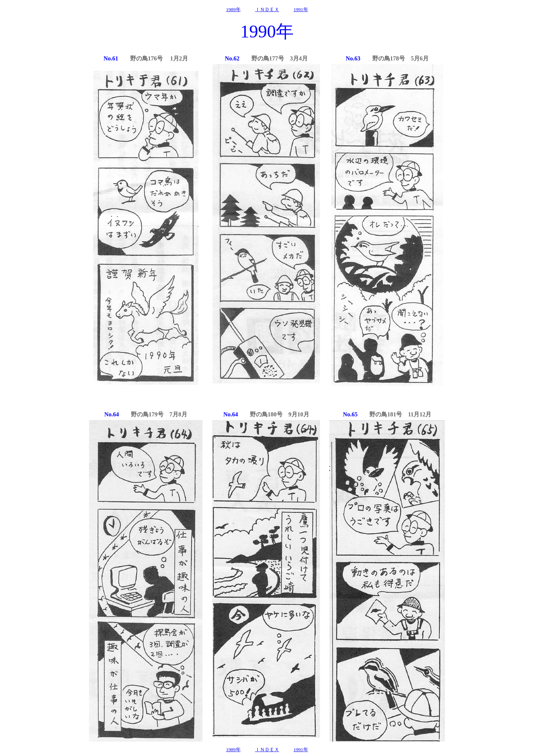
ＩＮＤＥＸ (267, 9)
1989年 (233, 9)
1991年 (301, 9)
